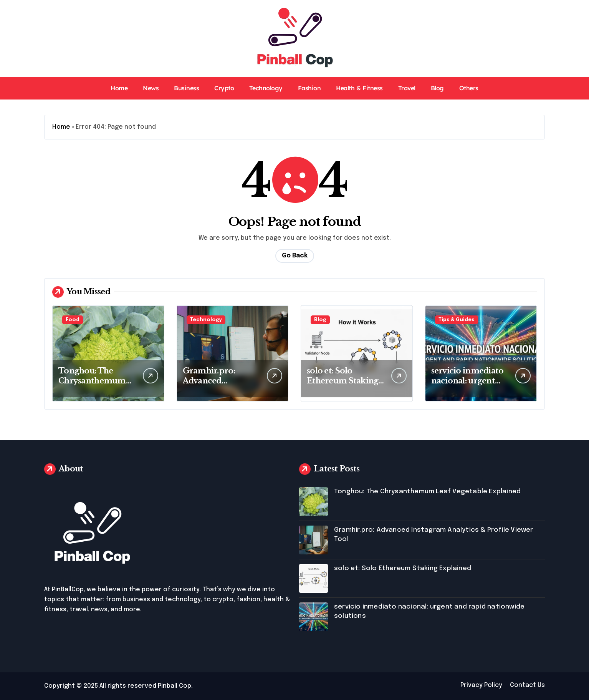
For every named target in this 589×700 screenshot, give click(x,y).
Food (73, 320)
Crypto (224, 88)
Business (186, 88)
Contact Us (527, 685)
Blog (437, 88)
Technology (266, 88)
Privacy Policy (481, 685)
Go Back (295, 256)
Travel (407, 88)
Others (469, 88)
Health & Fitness (359, 88)
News (151, 88)
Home (119, 88)
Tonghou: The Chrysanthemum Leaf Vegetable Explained (427, 492)
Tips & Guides (457, 320)
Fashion (309, 88)
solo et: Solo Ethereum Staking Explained (342, 381)
